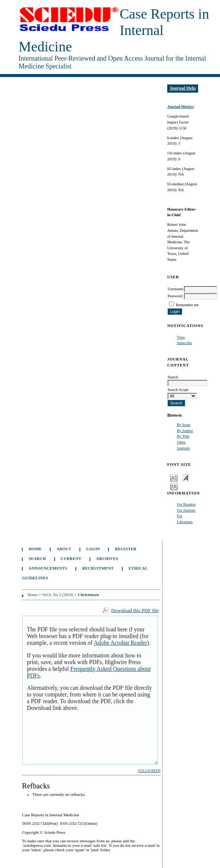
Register (126, 549)
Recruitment (98, 568)
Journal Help (183, 88)
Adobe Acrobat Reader (120, 643)
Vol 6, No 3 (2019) (58, 595)
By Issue (184, 425)
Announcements (48, 568)
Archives (107, 559)
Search (37, 559)
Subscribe (185, 343)
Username (175, 289)
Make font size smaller (174, 478)
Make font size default (186, 478)
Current (71, 559)
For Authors (186, 510)
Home (35, 549)
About (64, 549)
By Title (183, 436)
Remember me (187, 305)
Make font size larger (174, 486)
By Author (185, 431)
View (181, 337)
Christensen (88, 595)
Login (93, 549)
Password (175, 296)
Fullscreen (149, 771)
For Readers (186, 504)
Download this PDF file (135, 610)
